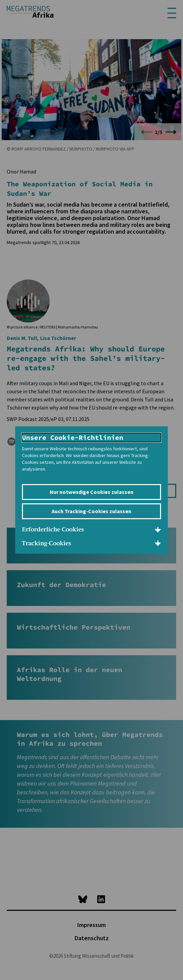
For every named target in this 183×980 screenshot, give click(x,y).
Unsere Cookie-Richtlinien (73, 437)
